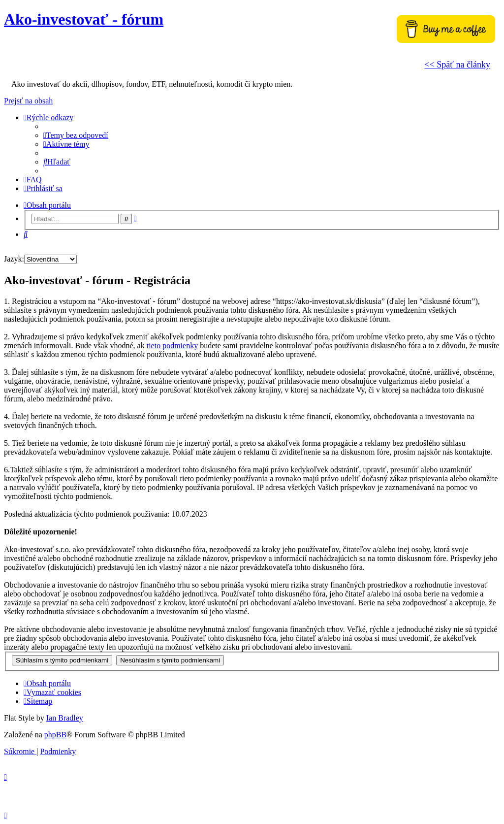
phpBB (55, 735)
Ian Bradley (65, 718)
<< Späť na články (457, 65)
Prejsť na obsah (28, 101)
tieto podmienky (172, 346)
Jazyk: (14, 259)
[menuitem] (76, 135)
